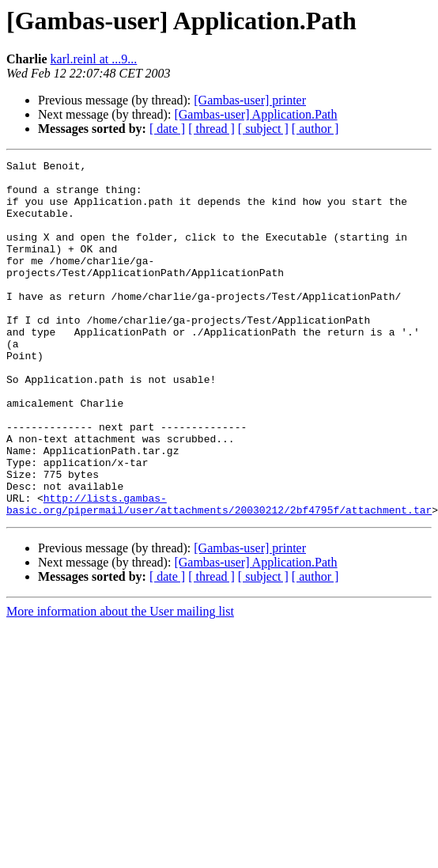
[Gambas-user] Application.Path (255, 114)
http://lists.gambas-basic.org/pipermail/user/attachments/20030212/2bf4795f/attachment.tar (219, 574)
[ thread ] (211, 129)
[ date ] (167, 129)
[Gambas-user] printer (250, 100)
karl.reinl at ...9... (94, 59)
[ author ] (315, 129)
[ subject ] (263, 129)
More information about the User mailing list (120, 682)
